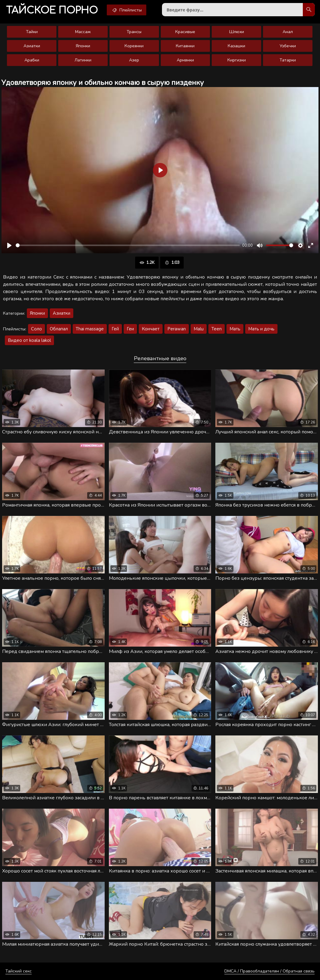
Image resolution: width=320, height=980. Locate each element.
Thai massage (90, 329)
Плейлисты (127, 10)
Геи (130, 329)
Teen (217, 329)
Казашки (236, 46)
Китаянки (185, 46)
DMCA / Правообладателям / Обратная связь (269, 971)
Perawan (177, 329)
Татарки (288, 60)
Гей (115, 329)
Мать (235, 329)
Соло (36, 329)
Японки (83, 46)
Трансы (134, 32)
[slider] (128, 245)
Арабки (32, 60)
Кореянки (134, 46)
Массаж (83, 32)
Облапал (59, 329)
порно (52, 10)
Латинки (83, 60)
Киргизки (237, 60)
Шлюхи (237, 32)
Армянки (185, 60)
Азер (134, 60)
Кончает (151, 329)
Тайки (32, 32)
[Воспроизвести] (9, 245)
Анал (288, 32)
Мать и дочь (261, 329)
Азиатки (32, 46)
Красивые (185, 32)
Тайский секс (19, 971)
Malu (199, 329)
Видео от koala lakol (29, 340)
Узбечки (288, 46)
